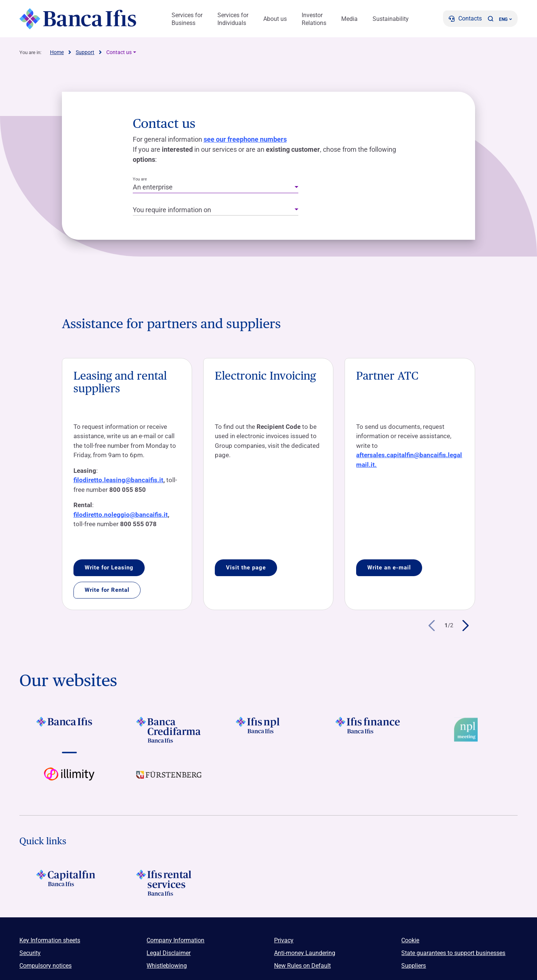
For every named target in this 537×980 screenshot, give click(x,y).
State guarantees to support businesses (453, 953)
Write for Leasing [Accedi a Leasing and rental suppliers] (109, 568)
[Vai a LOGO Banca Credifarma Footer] (169, 730)
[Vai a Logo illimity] (69, 780)
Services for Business (187, 19)
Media (349, 19)
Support (85, 52)
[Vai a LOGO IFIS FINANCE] (368, 730)
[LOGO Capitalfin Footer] (69, 883)
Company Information (175, 940)
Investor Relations (314, 19)
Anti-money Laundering (305, 953)
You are (140, 179)
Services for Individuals (233, 19)
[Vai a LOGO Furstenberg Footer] (169, 780)
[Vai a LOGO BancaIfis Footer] (69, 730)
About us (275, 19)
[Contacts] (465, 19)
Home (57, 52)
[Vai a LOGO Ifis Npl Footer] (268, 730)
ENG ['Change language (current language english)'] (505, 19)
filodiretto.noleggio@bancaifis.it (121, 515)
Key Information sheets (50, 940)
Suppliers (414, 966)
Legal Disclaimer (169, 953)
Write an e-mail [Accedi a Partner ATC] (389, 568)
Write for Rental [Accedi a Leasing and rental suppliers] (107, 590)
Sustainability (391, 19)
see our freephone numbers (245, 139)
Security (30, 953)
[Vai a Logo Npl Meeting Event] (468, 730)
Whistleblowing (167, 966)
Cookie (410, 940)
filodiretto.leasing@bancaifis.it (118, 480)
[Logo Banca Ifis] (78, 19)
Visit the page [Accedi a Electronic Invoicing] (246, 568)
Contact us (119, 52)
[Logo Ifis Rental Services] (169, 883)
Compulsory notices (45, 966)
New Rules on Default (302, 966)
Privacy (284, 940)
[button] (490, 19)
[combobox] (216, 188)
